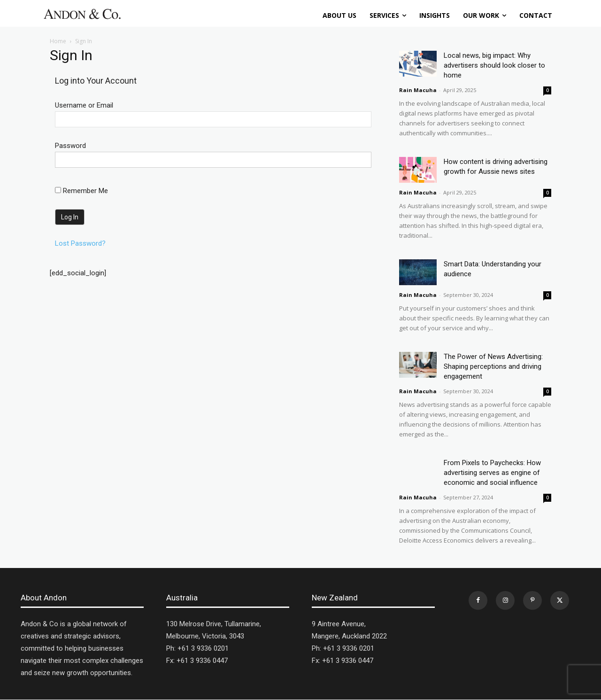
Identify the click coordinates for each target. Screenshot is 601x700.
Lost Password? (80, 243)
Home (58, 41)
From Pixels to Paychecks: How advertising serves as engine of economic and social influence (492, 473)
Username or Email (84, 105)
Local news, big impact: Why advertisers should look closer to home (494, 65)
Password (70, 146)
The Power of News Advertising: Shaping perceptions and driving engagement (493, 366)
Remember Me (81, 191)
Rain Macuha (418, 90)
